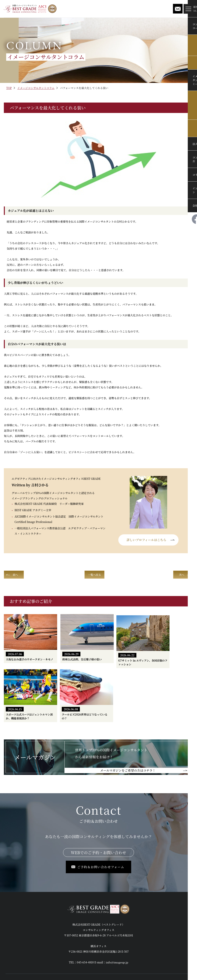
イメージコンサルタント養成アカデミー (30, 953)
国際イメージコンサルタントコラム (93, 953)
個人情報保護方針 (144, 946)
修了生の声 (79, 924)
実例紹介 (11, 946)
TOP (9, 88)
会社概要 (78, 946)
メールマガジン (143, 931)
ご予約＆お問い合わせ (147, 939)
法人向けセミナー (83, 931)
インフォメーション (145, 924)
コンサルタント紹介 (84, 939)
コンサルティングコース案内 (23, 939)
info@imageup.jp (117, 900)
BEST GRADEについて (20, 931)
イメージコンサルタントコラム (36, 88)
